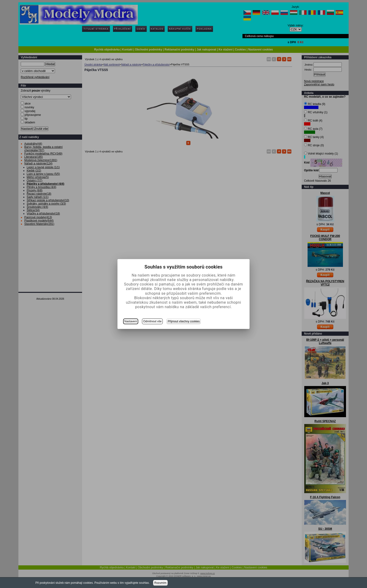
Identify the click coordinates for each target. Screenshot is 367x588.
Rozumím (160, 583)
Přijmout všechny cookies (184, 321)
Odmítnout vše (152, 321)
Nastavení (131, 321)
